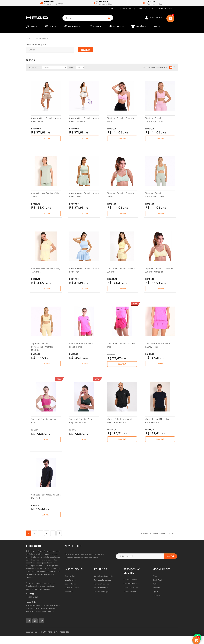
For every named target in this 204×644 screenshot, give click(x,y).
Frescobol (156, 596)
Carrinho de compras (145, 9)
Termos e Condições (102, 584)
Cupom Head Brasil (72, 588)
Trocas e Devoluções (102, 592)
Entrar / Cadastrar (155, 18)
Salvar (171, 556)
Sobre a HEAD (70, 576)
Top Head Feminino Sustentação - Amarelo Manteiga (42, 347)
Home (28, 38)
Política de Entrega (101, 588)
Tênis (155, 576)
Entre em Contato (130, 579)
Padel (155, 584)
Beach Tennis (158, 580)
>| (59, 533)
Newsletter (69, 592)
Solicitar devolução (130, 587)
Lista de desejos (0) (111, 9)
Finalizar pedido (165, 9)
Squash (155, 592)
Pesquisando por (42, 38)
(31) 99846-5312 (32, 597)
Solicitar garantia (130, 591)
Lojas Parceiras (71, 580)
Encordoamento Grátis (132, 583)
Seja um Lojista (71, 584)
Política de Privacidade (103, 580)
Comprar (46, 138)
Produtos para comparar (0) (155, 67)
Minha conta (127, 9)
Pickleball (156, 588)
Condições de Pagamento (104, 576)
